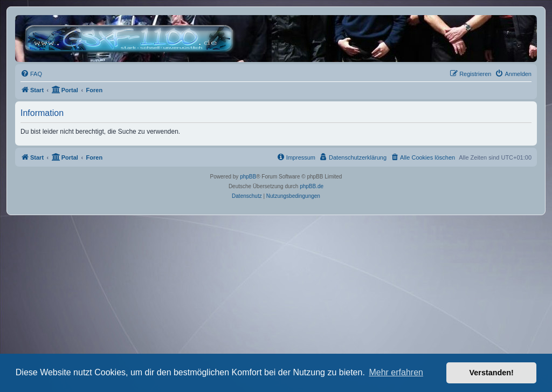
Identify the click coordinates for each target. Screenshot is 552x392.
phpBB (248, 177)
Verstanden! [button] (492, 373)
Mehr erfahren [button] (396, 372)
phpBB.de (312, 186)
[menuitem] (31, 74)
